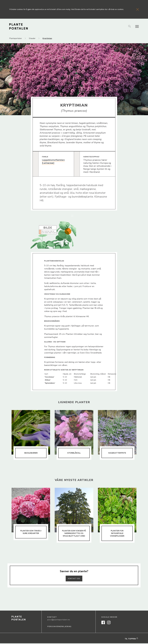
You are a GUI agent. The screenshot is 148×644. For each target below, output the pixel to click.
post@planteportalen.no (59, 620)
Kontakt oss (74, 579)
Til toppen (131, 639)
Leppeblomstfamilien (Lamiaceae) (53, 161)
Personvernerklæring (59, 627)
